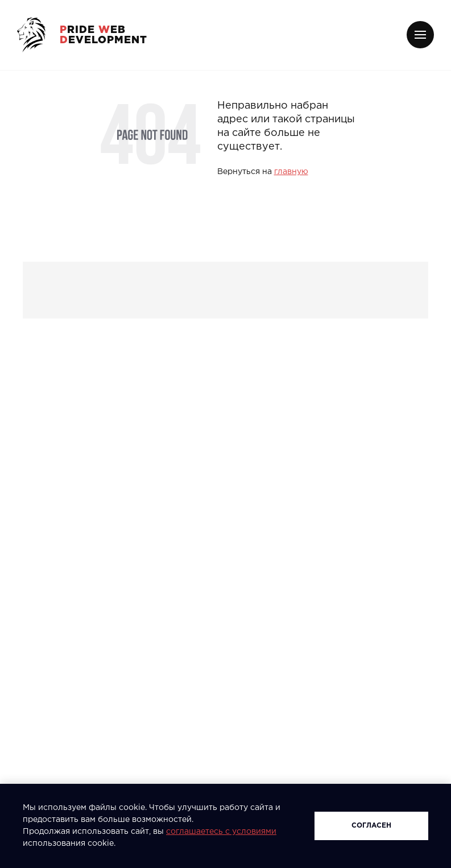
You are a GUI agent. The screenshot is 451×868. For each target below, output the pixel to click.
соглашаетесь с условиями (221, 832)
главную (291, 172)
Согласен (371, 826)
